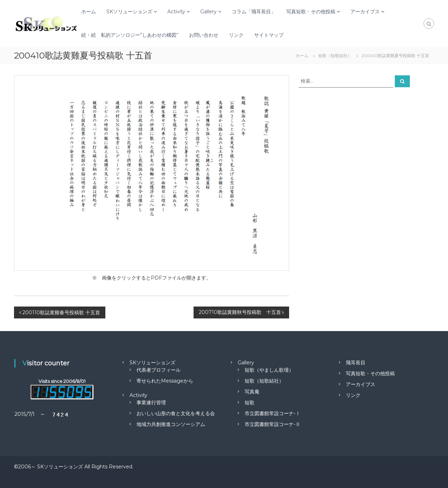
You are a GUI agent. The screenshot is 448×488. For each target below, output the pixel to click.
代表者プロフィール (159, 370)
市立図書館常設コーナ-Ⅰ (272, 413)
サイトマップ (269, 35)
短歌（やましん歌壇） (269, 370)
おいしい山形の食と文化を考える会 (176, 413)
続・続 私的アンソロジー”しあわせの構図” (130, 35)
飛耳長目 (356, 363)
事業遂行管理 (151, 403)
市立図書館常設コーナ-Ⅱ (272, 424)
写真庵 (252, 392)
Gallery (208, 12)
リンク (236, 35)
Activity (176, 12)
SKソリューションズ (129, 12)
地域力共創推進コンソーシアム (171, 424)
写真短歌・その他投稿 (311, 12)
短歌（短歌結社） (264, 381)
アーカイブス (365, 12)
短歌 (250, 403)
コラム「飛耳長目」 (254, 12)
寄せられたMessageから (165, 381)
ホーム (89, 12)
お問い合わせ (204, 35)
